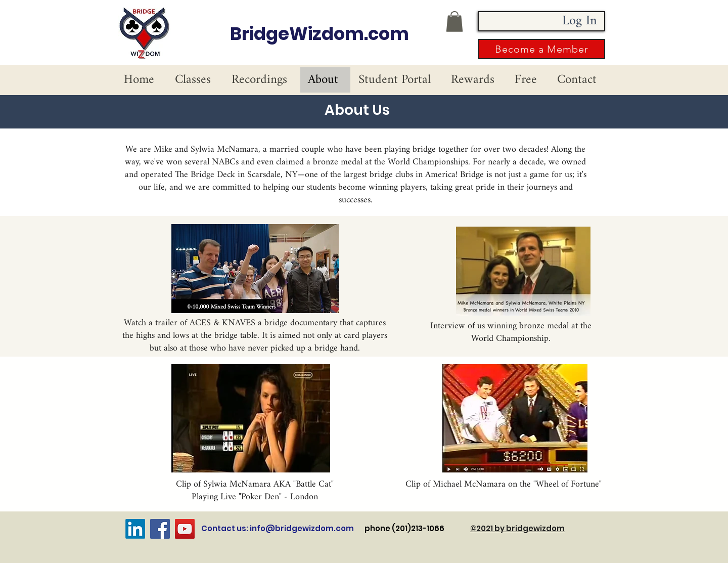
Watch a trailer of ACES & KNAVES (190, 323)
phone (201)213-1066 (417, 528)
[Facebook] (160, 529)
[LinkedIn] (135, 529)
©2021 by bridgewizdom (517, 528)
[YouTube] (185, 529)
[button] (454, 21)
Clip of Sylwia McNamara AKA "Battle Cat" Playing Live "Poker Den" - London (255, 491)
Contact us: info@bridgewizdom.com (278, 528)
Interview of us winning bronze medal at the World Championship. (511, 332)
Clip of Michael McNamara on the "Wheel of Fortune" (504, 484)
